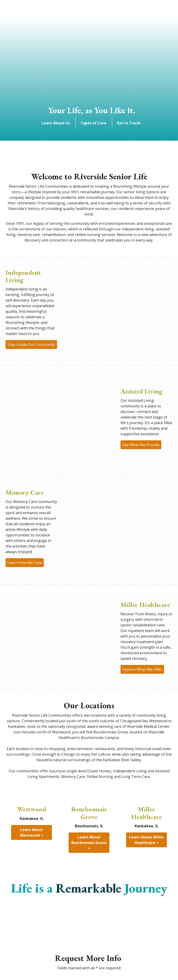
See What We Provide (141, 445)
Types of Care (94, 123)
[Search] (35, 13)
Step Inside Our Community (31, 345)
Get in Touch (130, 123)
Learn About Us (57, 123)
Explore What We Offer (142, 669)
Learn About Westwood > (32, 832)
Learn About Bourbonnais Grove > (89, 843)
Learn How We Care (25, 563)
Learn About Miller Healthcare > (147, 840)
